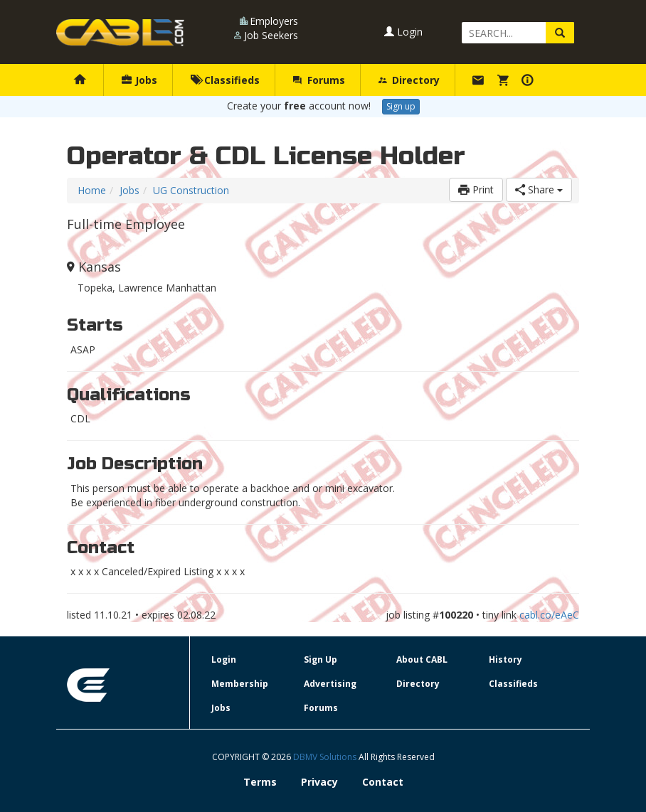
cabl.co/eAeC (549, 615)
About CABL (422, 659)
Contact (383, 782)
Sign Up (321, 659)
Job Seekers (271, 35)
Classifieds (225, 80)
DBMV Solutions (326, 757)
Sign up (401, 106)
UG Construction (191, 190)
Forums (319, 80)
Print (476, 189)
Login (403, 32)
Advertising (330, 684)
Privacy (319, 782)
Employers (274, 21)
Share (539, 189)
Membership (240, 684)
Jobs (139, 80)
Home (92, 190)
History (505, 659)
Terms (260, 782)
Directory (409, 80)
